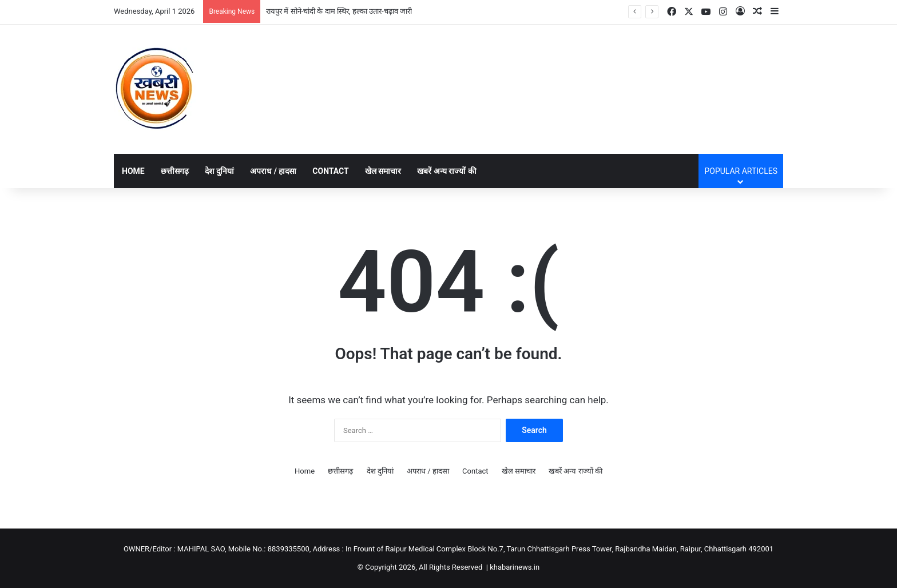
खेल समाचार (383, 171)
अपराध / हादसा (273, 171)
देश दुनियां (219, 171)
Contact (330, 171)
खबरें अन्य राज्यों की (446, 171)
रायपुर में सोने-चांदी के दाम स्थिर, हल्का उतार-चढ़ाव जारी (339, 11)
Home (133, 171)
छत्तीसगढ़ (175, 171)
